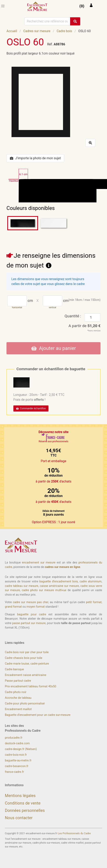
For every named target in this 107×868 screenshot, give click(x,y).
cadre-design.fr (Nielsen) (21, 749)
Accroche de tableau (18, 698)
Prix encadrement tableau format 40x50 (30, 686)
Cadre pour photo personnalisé (25, 704)
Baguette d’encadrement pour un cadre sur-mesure (38, 715)
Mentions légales (20, 796)
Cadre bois (64, 31)
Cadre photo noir (16, 692)
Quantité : (73, 316)
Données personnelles (25, 810)
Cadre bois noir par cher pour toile (27, 652)
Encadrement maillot (18, 709)
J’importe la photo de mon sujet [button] (35, 158)
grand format (13, 607)
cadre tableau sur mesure (22, 586)
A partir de (85, 326)
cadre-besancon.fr (17, 766)
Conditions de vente (23, 803)
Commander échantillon (31, 408)
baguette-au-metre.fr (18, 760)
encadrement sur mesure (39, 563)
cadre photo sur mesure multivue (44, 590)
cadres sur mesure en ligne (63, 567)
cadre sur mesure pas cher (30, 602)
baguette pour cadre (32, 614)
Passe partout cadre (18, 681)
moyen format (36, 607)
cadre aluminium (90, 581)
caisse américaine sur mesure (59, 586)
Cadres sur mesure (37, 31)
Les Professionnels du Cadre (74, 833)
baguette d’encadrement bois (59, 581)
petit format (94, 602)
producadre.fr (14, 738)
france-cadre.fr (14, 772)
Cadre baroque (14, 669)
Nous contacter (19, 818)
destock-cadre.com (17, 743)
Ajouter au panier (54, 348)
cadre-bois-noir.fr (16, 755)
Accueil (12, 31)
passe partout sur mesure (29, 623)
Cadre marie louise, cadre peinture (27, 664)
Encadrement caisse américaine (26, 675)
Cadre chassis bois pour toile (24, 658)
